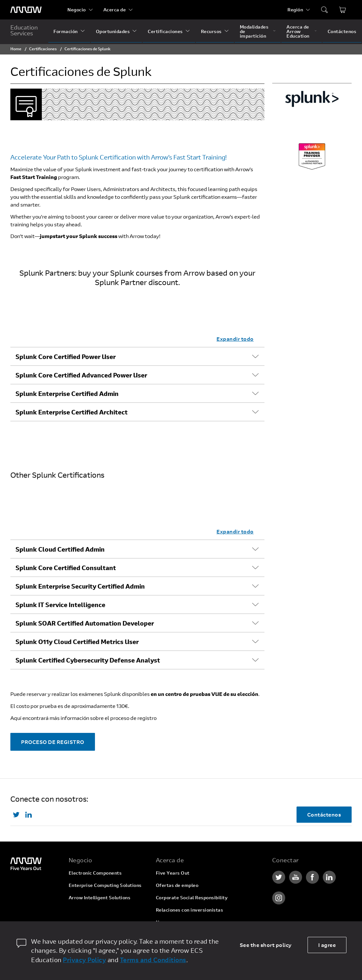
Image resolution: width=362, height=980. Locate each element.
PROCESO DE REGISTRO (53, 742)
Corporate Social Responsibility (192, 897)
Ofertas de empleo (177, 885)
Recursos (211, 31)
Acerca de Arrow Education (298, 31)
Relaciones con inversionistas (190, 910)
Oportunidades (113, 31)
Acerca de (115, 10)
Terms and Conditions (153, 960)
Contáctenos (342, 31)
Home (16, 49)
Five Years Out (173, 873)
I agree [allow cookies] (327, 945)
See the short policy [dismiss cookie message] (266, 945)
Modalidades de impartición (254, 31)
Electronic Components (95, 873)
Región (295, 10)
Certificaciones (165, 31)
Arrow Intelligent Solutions (100, 897)
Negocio (77, 10)
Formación (66, 31)
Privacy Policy (84, 960)
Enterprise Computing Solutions (105, 885)
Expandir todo (235, 339)
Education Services (24, 30)
